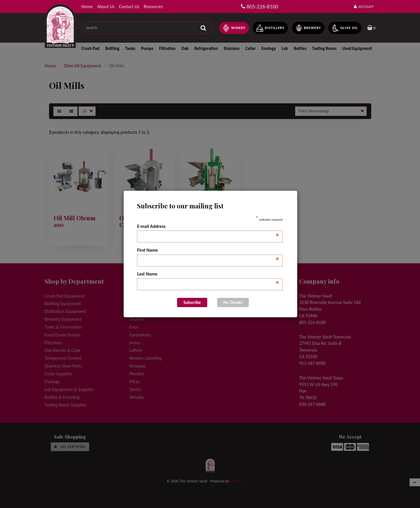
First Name (208, 251)
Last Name (208, 274)
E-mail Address (208, 227)
